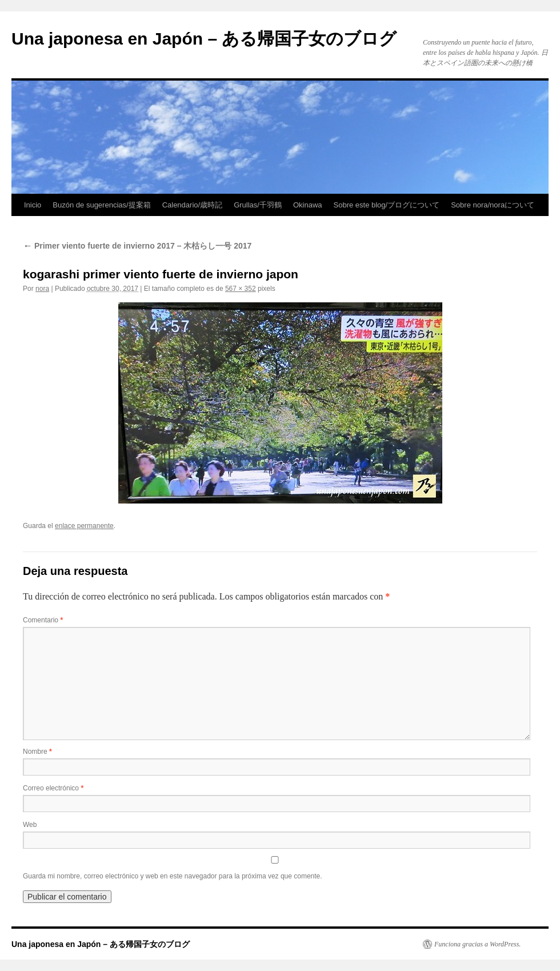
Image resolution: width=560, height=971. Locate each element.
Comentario (43, 620)
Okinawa (308, 205)
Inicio (33, 205)
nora (42, 289)
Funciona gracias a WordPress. (477, 944)
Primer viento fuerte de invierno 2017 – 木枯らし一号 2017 (137, 246)
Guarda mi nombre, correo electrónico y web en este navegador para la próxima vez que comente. (173, 876)
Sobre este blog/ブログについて (387, 205)
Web (30, 825)
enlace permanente (84, 526)
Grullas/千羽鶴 (258, 205)
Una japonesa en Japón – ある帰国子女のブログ (204, 39)
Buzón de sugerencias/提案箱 (101, 205)
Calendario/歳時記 (193, 205)
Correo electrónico (53, 788)
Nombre (37, 752)
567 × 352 (241, 289)
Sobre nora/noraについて (493, 205)
